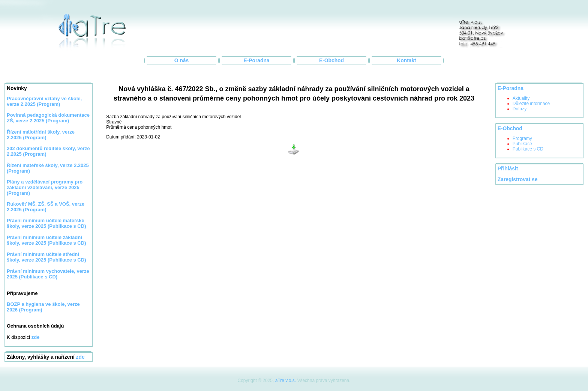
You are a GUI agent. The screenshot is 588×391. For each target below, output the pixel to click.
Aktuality (521, 98)
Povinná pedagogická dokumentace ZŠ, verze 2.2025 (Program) (48, 118)
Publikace (522, 144)
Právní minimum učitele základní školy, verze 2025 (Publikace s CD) (46, 240)
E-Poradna (257, 61)
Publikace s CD (528, 149)
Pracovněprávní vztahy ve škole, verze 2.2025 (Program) (44, 101)
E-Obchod (331, 61)
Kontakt (406, 61)
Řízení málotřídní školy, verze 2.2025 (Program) (41, 135)
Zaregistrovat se (518, 180)
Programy (522, 138)
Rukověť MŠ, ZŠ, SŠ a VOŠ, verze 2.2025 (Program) (46, 207)
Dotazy (520, 109)
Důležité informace (531, 104)
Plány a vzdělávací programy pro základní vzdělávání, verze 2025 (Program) (45, 187)
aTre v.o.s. (286, 380)
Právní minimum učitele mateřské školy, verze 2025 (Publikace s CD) (46, 223)
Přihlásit (508, 169)
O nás (181, 61)
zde (80, 357)
